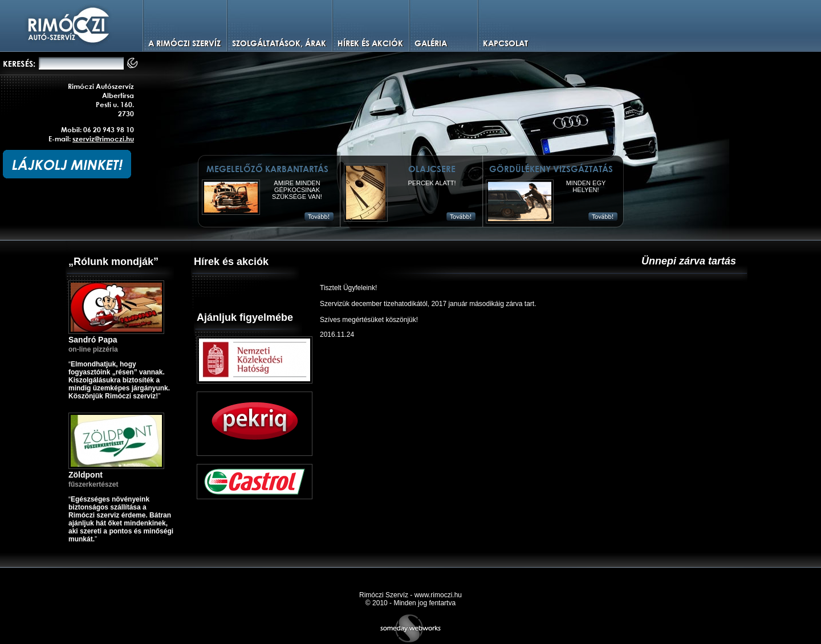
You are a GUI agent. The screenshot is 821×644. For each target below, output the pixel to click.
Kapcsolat (505, 43)
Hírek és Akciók (370, 43)
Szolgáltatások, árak (279, 43)
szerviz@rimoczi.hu (103, 138)
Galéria (431, 43)
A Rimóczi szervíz (184, 43)
